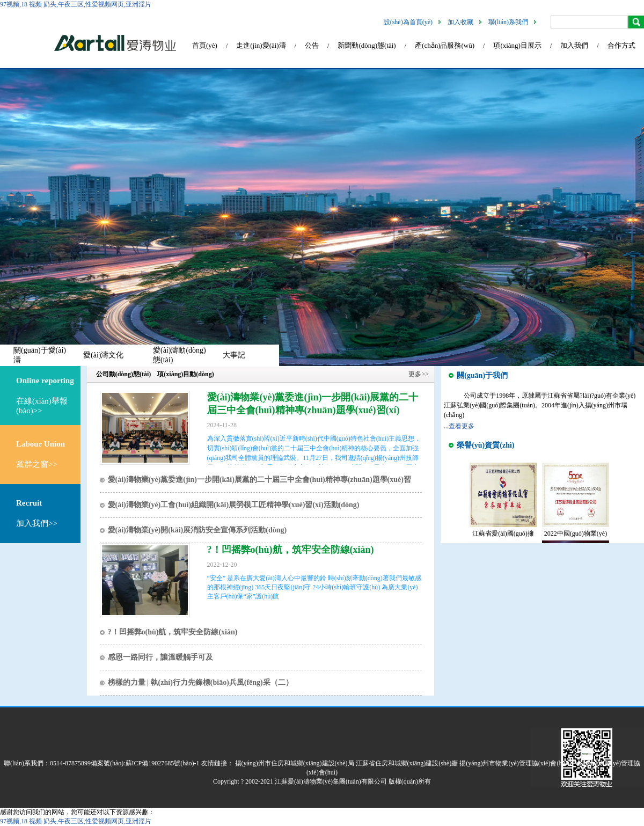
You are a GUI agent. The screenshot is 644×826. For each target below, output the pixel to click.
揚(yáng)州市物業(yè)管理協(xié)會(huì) (514, 763)
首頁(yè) (205, 45)
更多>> (419, 374)
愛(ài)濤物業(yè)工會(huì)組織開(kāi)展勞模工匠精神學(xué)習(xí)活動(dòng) (234, 505)
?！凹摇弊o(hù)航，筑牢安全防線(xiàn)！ (291, 550)
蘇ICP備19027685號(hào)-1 (163, 763)
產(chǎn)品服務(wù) (445, 45)
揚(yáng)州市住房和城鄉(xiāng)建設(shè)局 (295, 763)
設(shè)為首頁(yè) (408, 22)
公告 (312, 45)
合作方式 (621, 45)
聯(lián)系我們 (508, 22)
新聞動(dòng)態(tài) (367, 45)
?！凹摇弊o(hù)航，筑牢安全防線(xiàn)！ (173, 632)
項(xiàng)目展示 (517, 45)
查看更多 (462, 426)
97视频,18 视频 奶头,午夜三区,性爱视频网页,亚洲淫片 (76, 4)
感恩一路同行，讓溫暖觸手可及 (160, 657)
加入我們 (574, 45)
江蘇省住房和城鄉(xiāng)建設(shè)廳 (407, 763)
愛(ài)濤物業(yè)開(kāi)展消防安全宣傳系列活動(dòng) (197, 530)
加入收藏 (460, 22)
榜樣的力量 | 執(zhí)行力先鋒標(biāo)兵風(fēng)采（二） (200, 682)
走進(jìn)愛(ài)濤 (261, 45)
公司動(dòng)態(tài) (124, 374)
